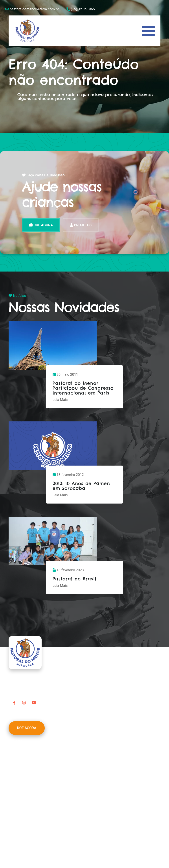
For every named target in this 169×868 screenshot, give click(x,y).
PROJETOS (81, 225)
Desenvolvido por (22, 850)
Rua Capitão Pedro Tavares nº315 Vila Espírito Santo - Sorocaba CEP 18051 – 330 (72, 826)
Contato (19, 784)
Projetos (19, 757)
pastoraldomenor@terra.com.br (32, 9)
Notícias (19, 773)
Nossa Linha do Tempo (31, 752)
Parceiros (20, 762)
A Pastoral (21, 746)
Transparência (24, 778)
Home (18, 741)
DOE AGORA (41, 225)
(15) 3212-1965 (81, 9)
